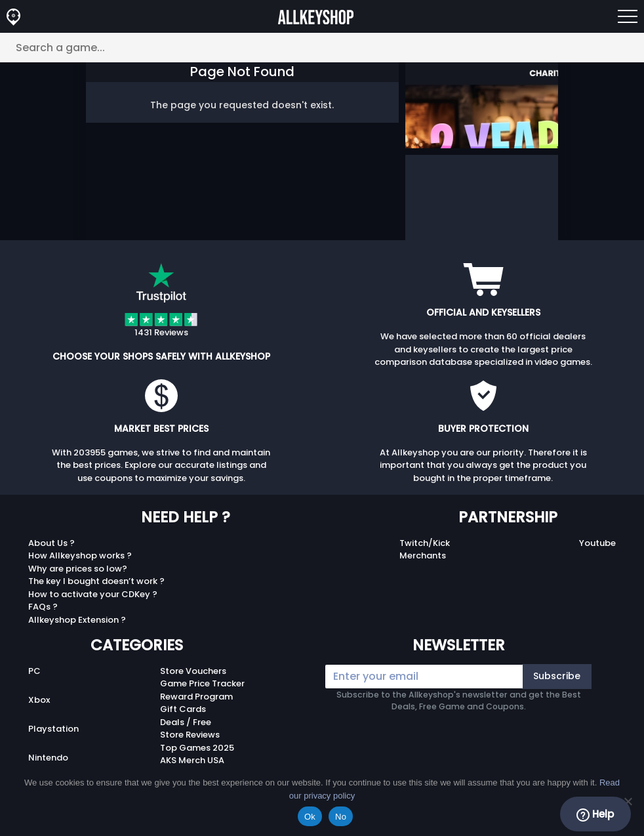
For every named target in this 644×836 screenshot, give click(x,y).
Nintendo (48, 758)
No (341, 817)
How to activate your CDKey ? (93, 594)
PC (34, 671)
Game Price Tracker (202, 683)
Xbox (39, 700)
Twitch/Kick (425, 543)
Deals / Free (186, 722)
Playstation (53, 729)
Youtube (597, 543)
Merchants (423, 555)
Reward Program (196, 697)
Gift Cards (183, 709)
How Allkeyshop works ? (80, 555)
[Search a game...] (322, 48)
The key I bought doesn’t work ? (96, 581)
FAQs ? (43, 607)
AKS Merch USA (192, 760)
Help (595, 814)
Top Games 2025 (197, 748)
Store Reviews (190, 735)
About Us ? (51, 543)
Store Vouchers (193, 671)
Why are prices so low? (78, 569)
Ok (310, 817)
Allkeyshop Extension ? (77, 620)
